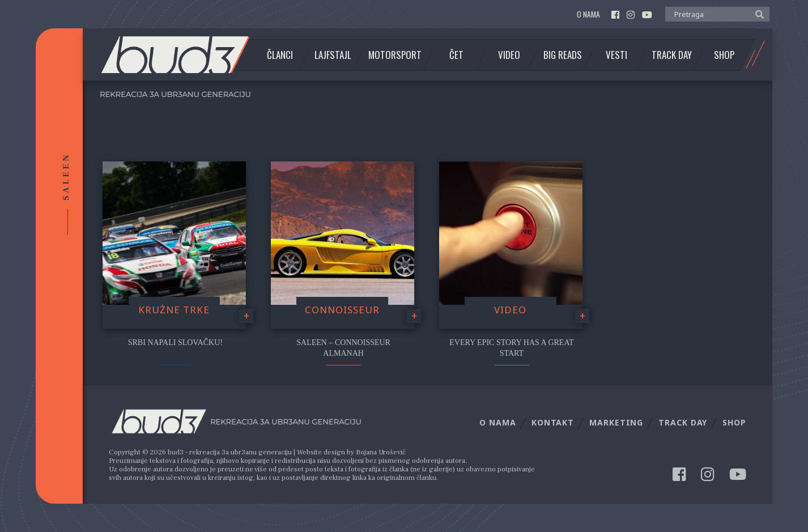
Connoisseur (342, 310)
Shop (724, 55)
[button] (757, 14)
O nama (588, 14)
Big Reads (563, 55)
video (510, 310)
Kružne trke (174, 310)
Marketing (616, 422)
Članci (280, 55)
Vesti (616, 55)
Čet (456, 55)
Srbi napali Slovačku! (175, 342)
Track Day (672, 55)
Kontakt (553, 422)
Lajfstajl (333, 55)
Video (509, 55)
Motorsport (395, 55)
